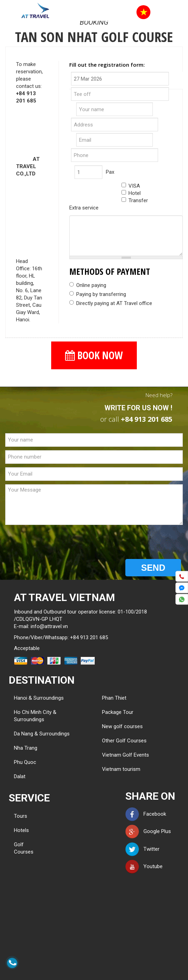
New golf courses (122, 726)
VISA (131, 186)
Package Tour (118, 712)
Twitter (142, 849)
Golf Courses (24, 848)
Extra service (84, 208)
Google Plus (148, 831)
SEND (153, 568)
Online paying (88, 285)
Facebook (146, 814)
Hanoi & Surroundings (39, 698)
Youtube (144, 866)
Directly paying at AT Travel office (111, 303)
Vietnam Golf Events (126, 755)
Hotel (131, 193)
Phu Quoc (25, 762)
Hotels (21, 830)
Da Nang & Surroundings (42, 734)
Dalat (20, 776)
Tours (21, 816)
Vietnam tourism (121, 769)
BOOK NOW (94, 355)
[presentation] (58, 542)
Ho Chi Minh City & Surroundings (35, 716)
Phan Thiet (114, 698)
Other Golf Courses (124, 741)
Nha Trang (26, 748)
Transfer (135, 200)
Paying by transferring (98, 294)
